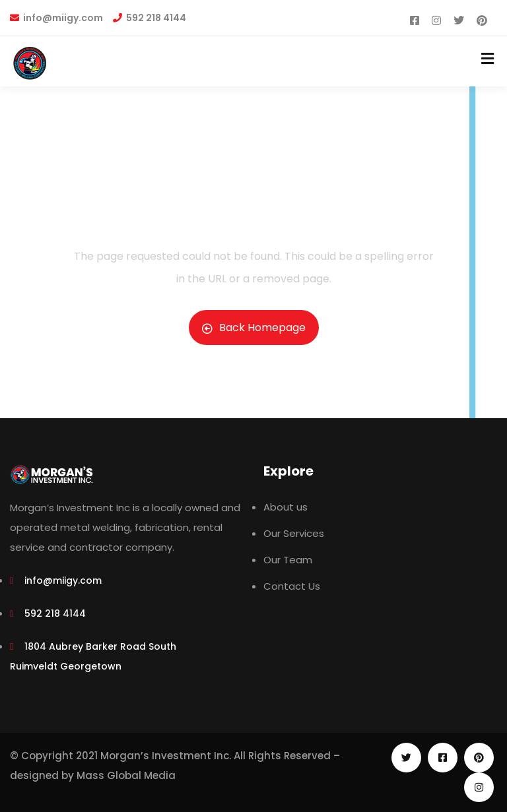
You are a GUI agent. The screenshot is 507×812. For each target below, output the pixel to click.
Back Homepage (254, 328)
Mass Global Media (126, 775)
